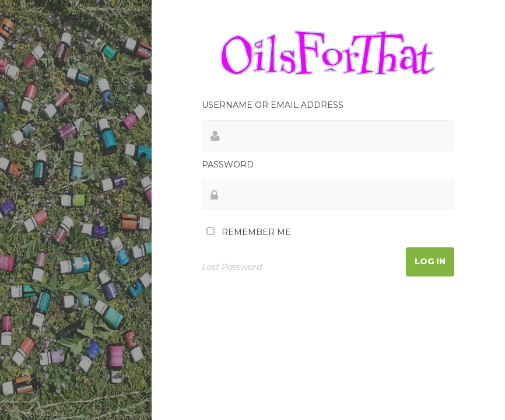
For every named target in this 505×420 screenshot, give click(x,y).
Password (228, 164)
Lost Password (232, 267)
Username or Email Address (273, 105)
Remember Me (246, 232)
